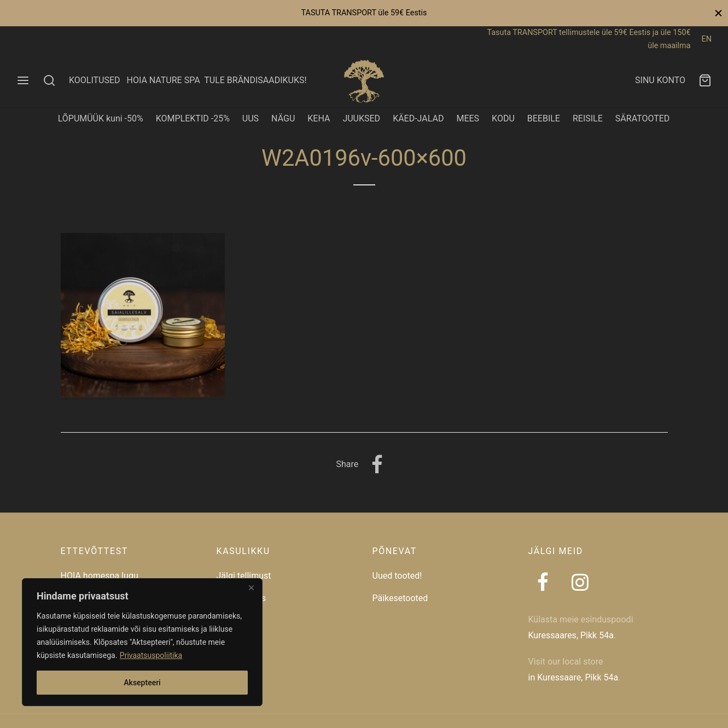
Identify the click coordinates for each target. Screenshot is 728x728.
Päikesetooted (400, 598)
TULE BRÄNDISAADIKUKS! (255, 80)
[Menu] (23, 80)
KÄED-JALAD (418, 118)
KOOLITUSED (95, 80)
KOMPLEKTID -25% (193, 118)
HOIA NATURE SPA (163, 80)
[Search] (49, 80)
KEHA (319, 118)
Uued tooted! (397, 576)
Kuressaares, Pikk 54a (571, 635)
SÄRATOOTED (643, 118)
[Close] (251, 587)
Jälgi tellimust (244, 576)
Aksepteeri (142, 683)
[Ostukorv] (705, 80)
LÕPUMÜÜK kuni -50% (101, 118)
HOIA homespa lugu (100, 576)
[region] (142, 642)
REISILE (588, 118)
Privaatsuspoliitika (151, 655)
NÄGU (283, 118)
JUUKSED (361, 118)
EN (707, 39)
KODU (503, 118)
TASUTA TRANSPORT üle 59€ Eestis (364, 13)
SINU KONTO (660, 80)
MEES (468, 118)
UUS (251, 118)
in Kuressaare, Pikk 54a (573, 677)
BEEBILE (544, 118)
